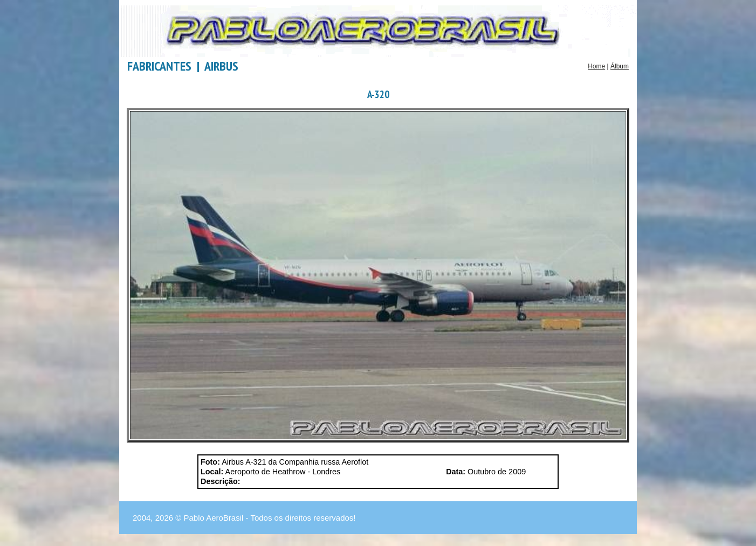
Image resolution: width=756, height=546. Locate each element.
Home (596, 66)
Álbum (620, 66)
